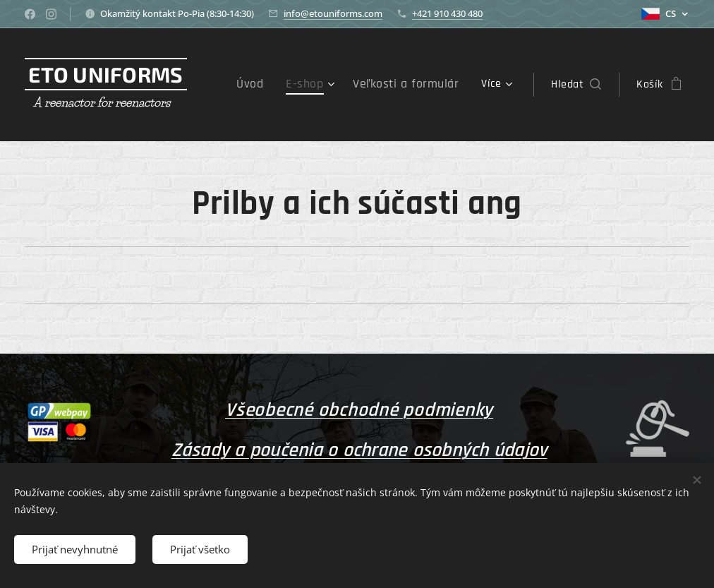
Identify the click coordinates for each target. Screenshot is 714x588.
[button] (576, 85)
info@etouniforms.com (333, 13)
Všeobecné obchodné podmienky (359, 410)
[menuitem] (271, 85)
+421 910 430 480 (447, 13)
